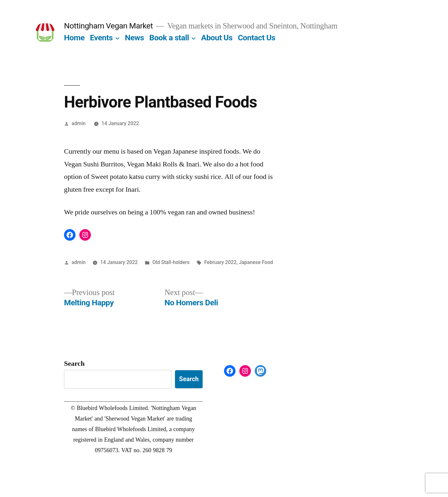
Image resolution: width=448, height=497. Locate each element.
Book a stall (169, 38)
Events (101, 38)
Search (74, 364)
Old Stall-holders (171, 262)
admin (79, 123)
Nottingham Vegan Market (108, 26)
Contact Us (256, 38)
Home (74, 38)
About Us (217, 38)
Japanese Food (256, 262)
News (134, 38)
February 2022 (220, 262)
